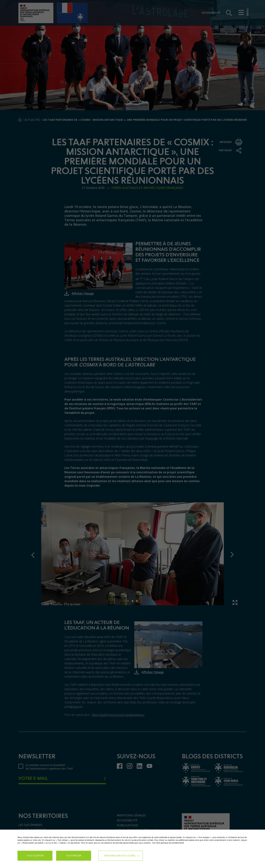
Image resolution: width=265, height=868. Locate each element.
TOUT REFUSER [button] (74, 856)
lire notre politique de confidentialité (168, 843)
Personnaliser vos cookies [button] (120, 856)
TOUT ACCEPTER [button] (35, 856)
